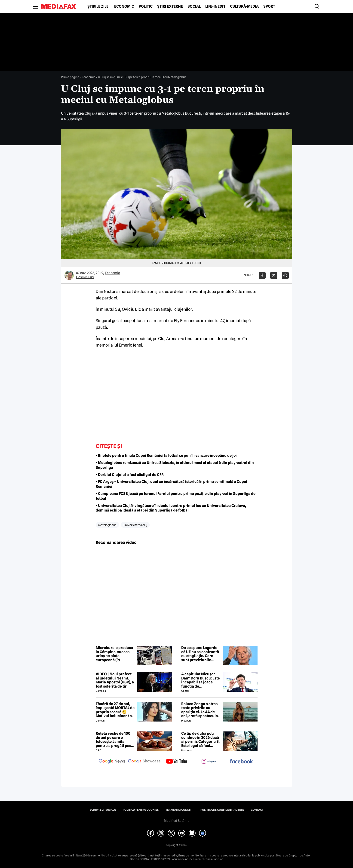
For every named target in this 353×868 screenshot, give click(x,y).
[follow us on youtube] (177, 762)
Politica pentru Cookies (141, 810)
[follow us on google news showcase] (144, 762)
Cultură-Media (244, 6)
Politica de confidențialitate (222, 810)
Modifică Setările (177, 821)
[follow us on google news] (112, 762)
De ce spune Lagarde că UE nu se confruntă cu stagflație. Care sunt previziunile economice (200, 654)
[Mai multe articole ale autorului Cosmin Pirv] (69, 275)
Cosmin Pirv (85, 277)
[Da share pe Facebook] (262, 275)
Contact (257, 810)
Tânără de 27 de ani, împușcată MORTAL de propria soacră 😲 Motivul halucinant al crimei (115, 710)
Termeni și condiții (180, 810)
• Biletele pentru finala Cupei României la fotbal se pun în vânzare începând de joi (166, 455)
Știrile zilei (98, 6)
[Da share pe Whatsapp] (285, 275)
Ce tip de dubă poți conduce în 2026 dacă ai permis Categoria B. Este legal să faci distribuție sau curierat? (200, 740)
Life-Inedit (215, 6)
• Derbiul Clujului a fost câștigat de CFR (130, 475)
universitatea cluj (135, 525)
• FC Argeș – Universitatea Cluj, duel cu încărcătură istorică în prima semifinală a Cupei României (171, 484)
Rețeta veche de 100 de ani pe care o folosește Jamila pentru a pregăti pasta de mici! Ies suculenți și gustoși (115, 740)
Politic (146, 6)
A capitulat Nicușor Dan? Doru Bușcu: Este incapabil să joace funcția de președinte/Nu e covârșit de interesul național (201, 680)
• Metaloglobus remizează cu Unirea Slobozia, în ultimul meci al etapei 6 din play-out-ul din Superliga (175, 465)
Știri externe (170, 6)
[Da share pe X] (274, 275)
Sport (269, 6)
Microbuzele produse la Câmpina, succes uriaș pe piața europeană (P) (114, 654)
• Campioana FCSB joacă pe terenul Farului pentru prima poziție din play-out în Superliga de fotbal (176, 496)
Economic (124, 6)
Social (194, 6)
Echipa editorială (103, 810)
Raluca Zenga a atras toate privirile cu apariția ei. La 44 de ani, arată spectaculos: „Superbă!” (201, 710)
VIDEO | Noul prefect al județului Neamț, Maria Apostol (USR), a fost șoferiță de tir (115, 680)
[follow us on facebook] (241, 762)
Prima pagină (70, 77)
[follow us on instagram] (209, 762)
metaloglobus (107, 525)
